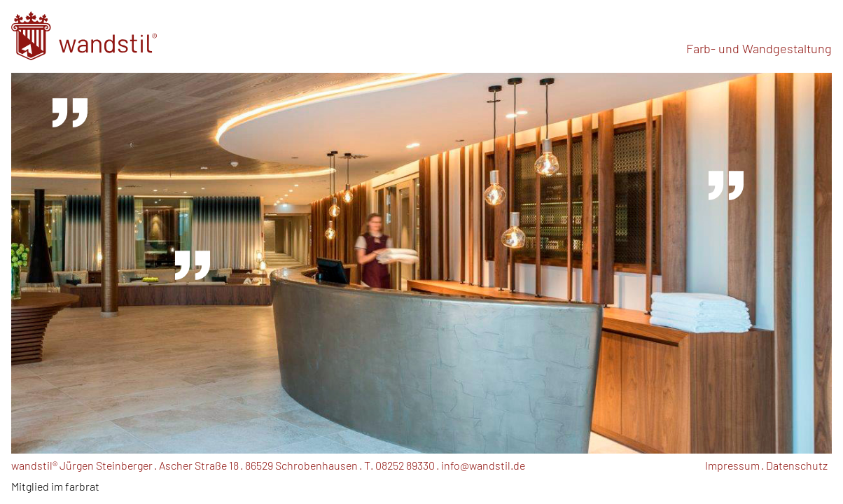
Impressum (732, 465)
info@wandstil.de (483, 465)
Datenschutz (797, 465)
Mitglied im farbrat (55, 486)
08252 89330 (405, 465)
